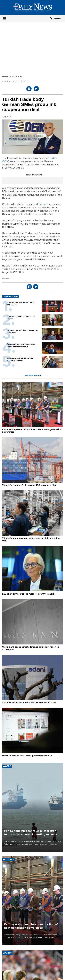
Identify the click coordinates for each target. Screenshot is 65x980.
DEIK (6, 161)
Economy (17, 76)
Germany (44, 204)
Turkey (53, 158)
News (5, 76)
